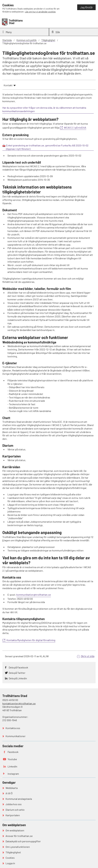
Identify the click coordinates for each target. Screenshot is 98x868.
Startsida (7, 40)
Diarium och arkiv (15, 810)
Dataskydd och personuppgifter (23, 841)
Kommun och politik (27, 40)
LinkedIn (12, 766)
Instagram (13, 774)
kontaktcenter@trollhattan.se (19, 703)
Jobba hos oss (14, 804)
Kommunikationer (16, 736)
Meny (7, 32)
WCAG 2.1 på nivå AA (75, 128)
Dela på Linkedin (18, 678)
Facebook (13, 752)
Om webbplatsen (15, 830)
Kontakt (8, 85)
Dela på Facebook (18, 667)
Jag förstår (86, 7)
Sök (56, 32)
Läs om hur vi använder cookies (40, 12)
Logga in (10, 863)
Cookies (10, 858)
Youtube (12, 759)
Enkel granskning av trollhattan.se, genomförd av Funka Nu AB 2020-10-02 (47, 145)
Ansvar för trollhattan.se (19, 836)
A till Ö (9, 793)
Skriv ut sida (88, 656)
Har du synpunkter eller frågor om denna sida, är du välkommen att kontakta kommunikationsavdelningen (44, 109)
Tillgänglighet (48, 40)
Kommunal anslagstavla (19, 799)
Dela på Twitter (17, 673)
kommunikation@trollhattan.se (34, 595)
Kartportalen (13, 815)
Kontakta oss (13, 728)
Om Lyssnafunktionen (18, 847)
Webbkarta (12, 788)
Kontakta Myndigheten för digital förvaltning (31, 640)
